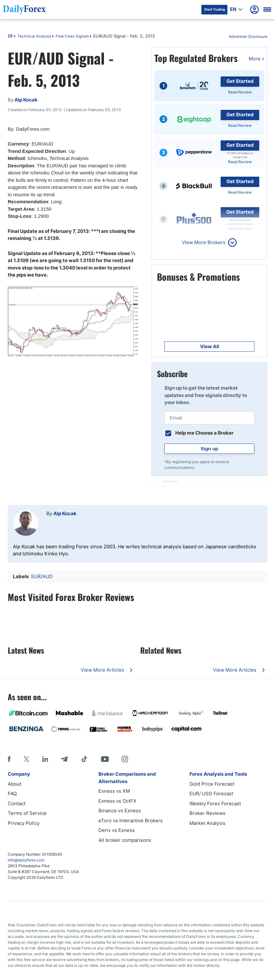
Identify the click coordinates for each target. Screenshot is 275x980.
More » (257, 59)
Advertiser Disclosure (248, 36)
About (14, 784)
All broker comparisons (125, 840)
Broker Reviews (207, 813)
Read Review (240, 92)
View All (210, 346)
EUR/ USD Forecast (211, 794)
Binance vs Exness (120, 811)
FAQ (12, 794)
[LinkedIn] (45, 759)
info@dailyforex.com (26, 860)
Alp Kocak (65, 513)
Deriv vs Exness (117, 830)
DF (10, 37)
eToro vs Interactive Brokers (131, 821)
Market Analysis (207, 823)
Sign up (210, 449)
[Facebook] (9, 759)
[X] (26, 759)
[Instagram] (125, 759)
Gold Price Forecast (212, 784)
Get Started (240, 81)
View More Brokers (204, 242)
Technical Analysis (34, 36)
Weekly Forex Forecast (215, 803)
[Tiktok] (84, 759)
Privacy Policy (24, 823)
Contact (17, 803)
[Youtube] (105, 759)
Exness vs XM (114, 791)
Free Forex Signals (72, 36)
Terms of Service (27, 813)
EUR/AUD (42, 576)
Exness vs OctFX (117, 801)
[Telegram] (64, 759)
